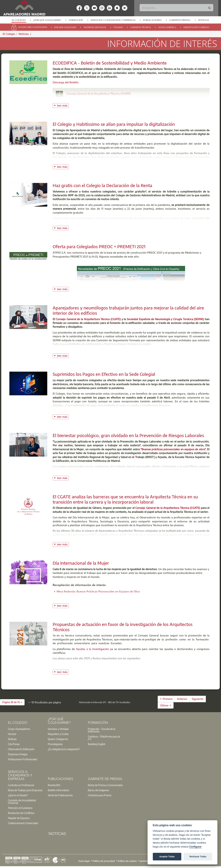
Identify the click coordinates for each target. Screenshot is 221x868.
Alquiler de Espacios (19, 818)
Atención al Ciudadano (20, 808)
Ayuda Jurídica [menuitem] (167, 27)
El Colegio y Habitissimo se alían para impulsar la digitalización (114, 124)
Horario (12, 734)
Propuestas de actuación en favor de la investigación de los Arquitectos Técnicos (123, 627)
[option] (19, 20)
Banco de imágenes (98, 790)
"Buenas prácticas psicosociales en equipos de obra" (173, 449)
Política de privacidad (104, 861)
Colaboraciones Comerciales (23, 823)
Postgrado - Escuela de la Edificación (102, 730)
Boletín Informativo (58, 790)
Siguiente (198, 699)
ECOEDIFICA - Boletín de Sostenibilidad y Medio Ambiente (110, 63)
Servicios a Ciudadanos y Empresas (113, 20)
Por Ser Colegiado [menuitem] (65, 27)
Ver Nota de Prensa (65, 350)
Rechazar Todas (198, 857)
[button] (12, 702)
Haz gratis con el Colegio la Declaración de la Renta (102, 185)
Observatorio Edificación (21, 749)
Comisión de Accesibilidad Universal (22, 801)
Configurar (195, 847)
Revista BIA (54, 785)
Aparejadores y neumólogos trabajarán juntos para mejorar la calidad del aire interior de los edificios (128, 310)
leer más (63, 105)
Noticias (204, 20)
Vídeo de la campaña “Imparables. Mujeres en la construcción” (95, 598)
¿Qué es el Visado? (18, 795)
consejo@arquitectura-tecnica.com (92, 99)
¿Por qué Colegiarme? (47, 20)
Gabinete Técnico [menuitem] (140, 27)
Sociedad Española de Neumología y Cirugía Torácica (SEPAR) (166, 319)
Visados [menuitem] (118, 27)
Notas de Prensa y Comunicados (105, 785)
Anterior (182, 699)
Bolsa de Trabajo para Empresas (25, 790)
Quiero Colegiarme (58, 739)
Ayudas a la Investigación (92, 649)
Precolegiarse (55, 744)
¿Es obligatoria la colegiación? (64, 749)
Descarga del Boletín (66, 82)
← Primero (166, 699)
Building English (97, 744)
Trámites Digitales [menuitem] (95, 27)
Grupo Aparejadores (19, 729)
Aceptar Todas (167, 857)
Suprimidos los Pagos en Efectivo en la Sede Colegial (104, 374)
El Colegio (19, 20)
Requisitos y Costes (58, 734)
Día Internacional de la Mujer (81, 563)
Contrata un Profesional (21, 785)
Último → (166, 705)
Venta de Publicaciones (60, 795)
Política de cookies (127, 861)
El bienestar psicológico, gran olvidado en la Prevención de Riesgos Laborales (128, 435)
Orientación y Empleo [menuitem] (196, 27)
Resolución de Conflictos (21, 813)
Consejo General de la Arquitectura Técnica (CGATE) (99, 94)
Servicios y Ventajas (58, 729)
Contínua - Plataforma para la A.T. (104, 738)
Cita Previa (14, 744)
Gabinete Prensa (180, 20)
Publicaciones (152, 20)
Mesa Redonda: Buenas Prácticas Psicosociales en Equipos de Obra (98, 591)
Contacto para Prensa (100, 795)
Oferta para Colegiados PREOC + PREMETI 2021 (99, 246)
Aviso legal (84, 861)
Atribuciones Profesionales (23, 759)
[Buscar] (176, 8)
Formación (76, 20)
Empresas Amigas (18, 754)
